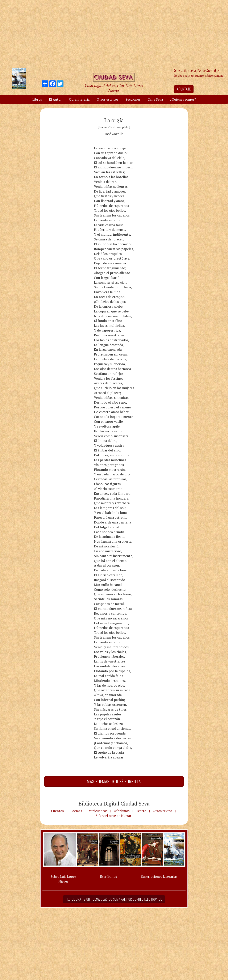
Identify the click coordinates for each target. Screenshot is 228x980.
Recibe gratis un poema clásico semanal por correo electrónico (114, 899)
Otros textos (162, 811)
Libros (37, 99)
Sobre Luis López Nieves (63, 879)
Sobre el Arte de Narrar (113, 816)
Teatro (141, 811)
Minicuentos (98, 811)
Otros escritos (107, 99)
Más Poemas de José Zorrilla (114, 781)
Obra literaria (79, 99)
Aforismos (122, 811)
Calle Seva (155, 99)
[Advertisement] (114, 34)
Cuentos (57, 811)
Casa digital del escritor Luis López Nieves (114, 88)
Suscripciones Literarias (159, 876)
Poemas (76, 811)
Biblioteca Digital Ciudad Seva (114, 803)
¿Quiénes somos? (183, 99)
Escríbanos (108, 876)
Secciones (133, 99)
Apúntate (184, 89)
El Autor (55, 99)
